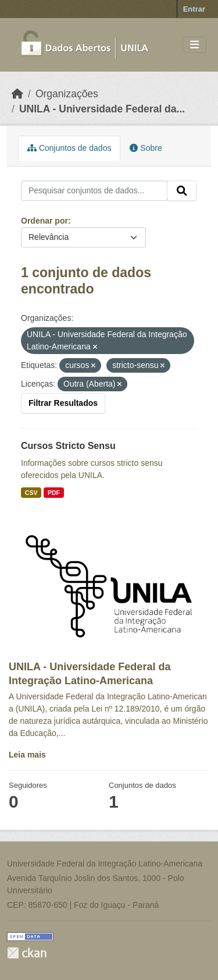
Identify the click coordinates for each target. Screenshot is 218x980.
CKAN (27, 953)
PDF (54, 493)
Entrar (194, 9)
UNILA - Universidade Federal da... (102, 109)
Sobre (146, 148)
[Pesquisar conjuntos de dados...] (94, 191)
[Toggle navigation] (194, 45)
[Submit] (182, 191)
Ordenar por (44, 221)
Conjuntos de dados (69, 148)
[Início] (17, 94)
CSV (31, 493)
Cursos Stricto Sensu (68, 446)
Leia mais (27, 755)
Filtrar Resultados (63, 403)
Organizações (67, 94)
